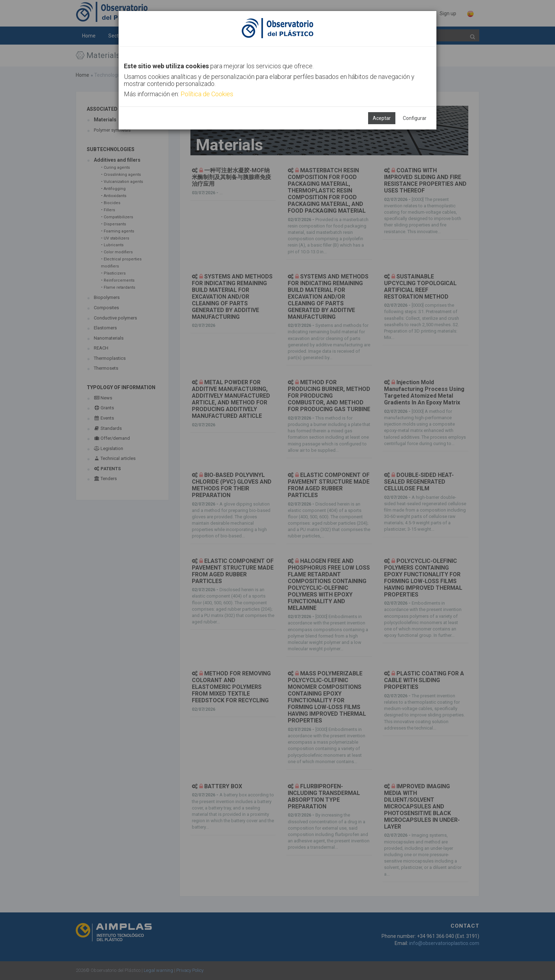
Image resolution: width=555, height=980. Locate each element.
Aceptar (382, 118)
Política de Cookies (207, 94)
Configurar (415, 118)
